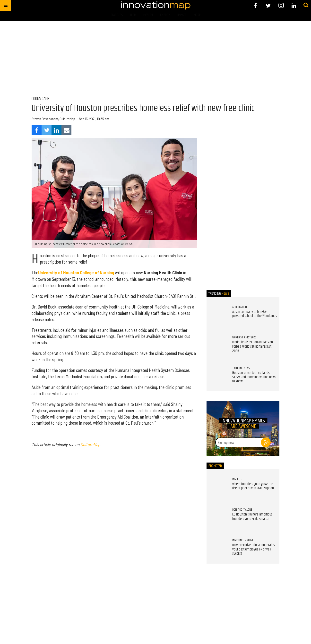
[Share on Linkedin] (56, 130)
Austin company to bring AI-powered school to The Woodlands (255, 314)
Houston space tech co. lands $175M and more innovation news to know (254, 377)
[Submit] (306, 5)
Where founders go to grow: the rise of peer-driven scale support (253, 486)
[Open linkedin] (294, 5)
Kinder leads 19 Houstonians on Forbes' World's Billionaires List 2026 (253, 347)
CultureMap (90, 445)
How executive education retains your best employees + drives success (253, 549)
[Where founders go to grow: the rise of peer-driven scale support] (217, 487)
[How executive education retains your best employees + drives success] (217, 548)
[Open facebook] (255, 5)
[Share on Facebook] (37, 130)
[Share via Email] (66, 130)
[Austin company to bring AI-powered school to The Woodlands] (217, 315)
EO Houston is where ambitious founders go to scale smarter (252, 517)
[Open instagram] (281, 5)
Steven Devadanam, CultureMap (53, 119)
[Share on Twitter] (47, 130)
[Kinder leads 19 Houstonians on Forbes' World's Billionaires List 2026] (217, 346)
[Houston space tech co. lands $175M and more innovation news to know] (217, 376)
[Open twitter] (268, 5)
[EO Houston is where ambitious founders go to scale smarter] (217, 518)
